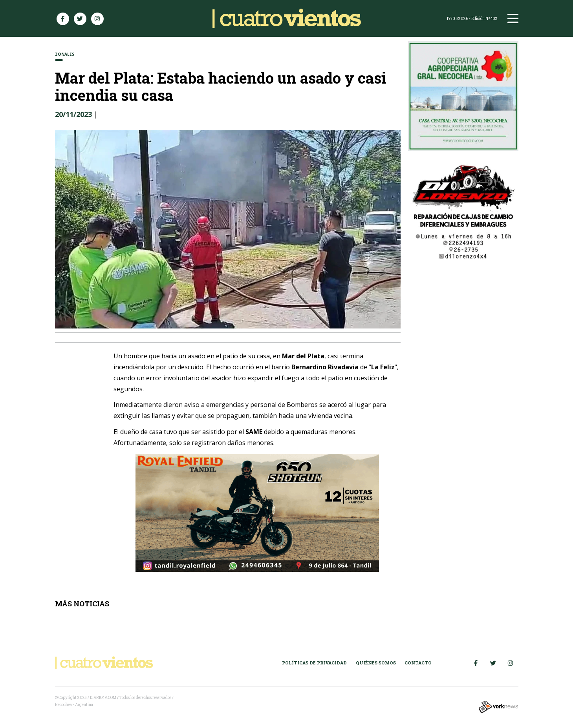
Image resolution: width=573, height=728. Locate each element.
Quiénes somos (376, 663)
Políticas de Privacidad (314, 663)
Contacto (418, 663)
